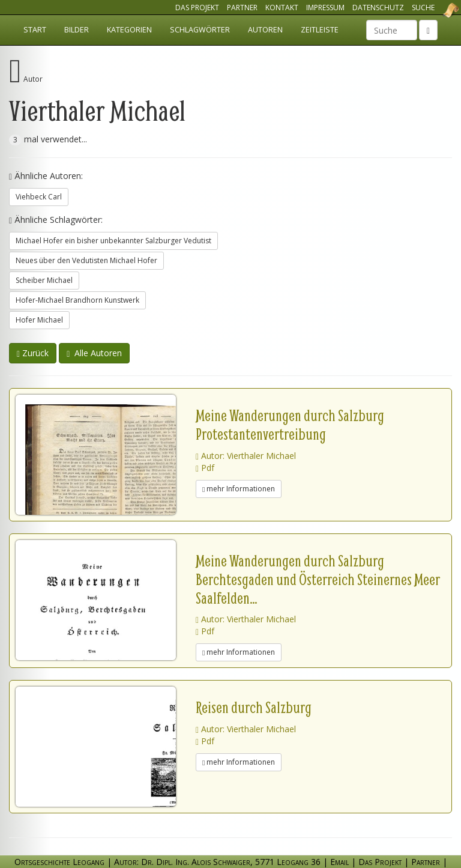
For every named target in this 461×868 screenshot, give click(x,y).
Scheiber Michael (44, 280)
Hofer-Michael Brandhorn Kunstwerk (77, 300)
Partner (242, 8)
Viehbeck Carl (39, 197)
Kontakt (282, 8)
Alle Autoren (94, 353)
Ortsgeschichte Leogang (436, 10)
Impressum (325, 8)
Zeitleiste (320, 30)
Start (35, 30)
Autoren (265, 30)
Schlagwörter (200, 30)
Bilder (77, 30)
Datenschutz (378, 8)
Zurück (33, 353)
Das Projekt (197, 8)
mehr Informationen (239, 489)
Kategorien (129, 30)
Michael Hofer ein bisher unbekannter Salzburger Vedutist (113, 241)
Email (339, 862)
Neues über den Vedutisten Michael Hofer (86, 260)
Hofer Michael (39, 320)
